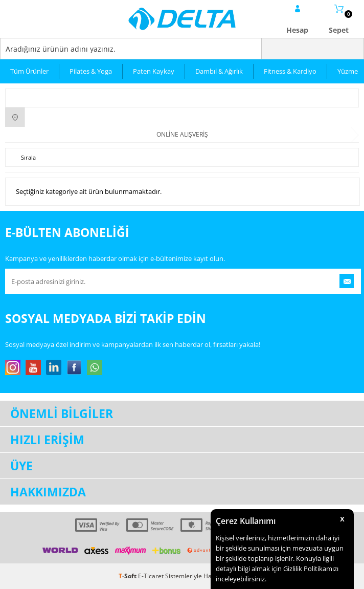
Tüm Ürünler (29, 71)
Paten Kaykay (154, 71)
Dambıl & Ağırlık (219, 71)
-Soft (128, 576)
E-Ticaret (151, 576)
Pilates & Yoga (91, 71)
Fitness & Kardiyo (290, 71)
